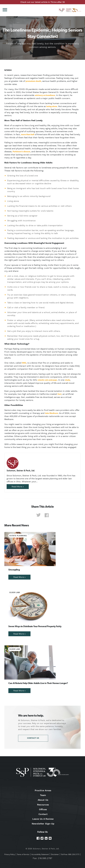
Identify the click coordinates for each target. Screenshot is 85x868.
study (68, 380)
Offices (43, 809)
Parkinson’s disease (21, 152)
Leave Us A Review (43, 819)
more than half (28, 135)
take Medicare (52, 413)
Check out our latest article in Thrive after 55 (43, 2)
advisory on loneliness (45, 95)
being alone (52, 107)
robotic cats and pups (47, 380)
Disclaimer (55, 855)
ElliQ (24, 363)
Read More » (18, 487)
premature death (33, 81)
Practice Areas (43, 790)
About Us (43, 800)
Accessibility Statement (40, 855)
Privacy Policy (10, 855)
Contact (43, 814)
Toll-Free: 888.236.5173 (70, 855)
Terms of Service (23, 855)
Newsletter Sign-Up (43, 824)
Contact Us (33, 738)
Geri (59, 394)
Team (43, 795)
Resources (43, 805)
